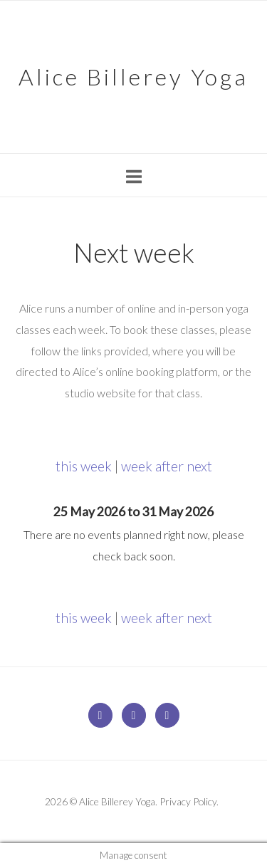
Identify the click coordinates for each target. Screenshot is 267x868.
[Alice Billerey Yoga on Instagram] (167, 715)
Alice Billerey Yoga (133, 77)
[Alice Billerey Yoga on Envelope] (100, 715)
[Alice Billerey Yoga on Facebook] (134, 715)
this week (84, 466)
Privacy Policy (188, 801)
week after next (167, 466)
